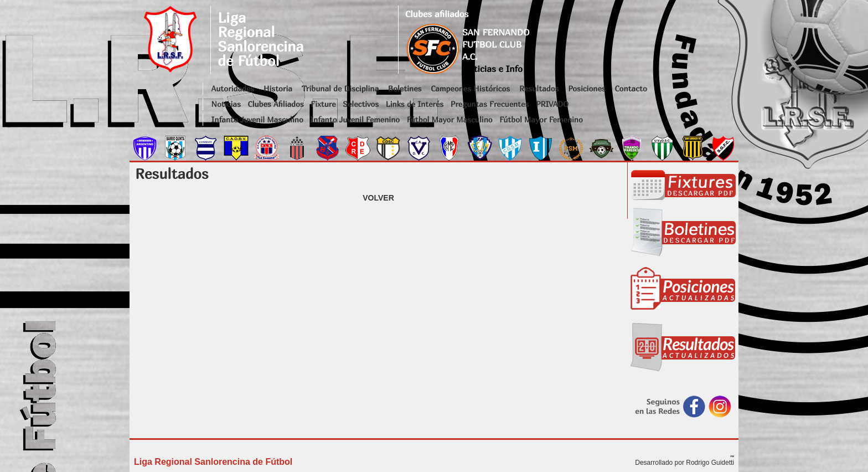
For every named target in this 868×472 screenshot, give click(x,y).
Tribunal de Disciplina (340, 88)
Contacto (631, 88)
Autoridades (233, 88)
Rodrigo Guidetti (710, 463)
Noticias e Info (492, 69)
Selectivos (361, 104)
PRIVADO (552, 104)
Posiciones (587, 88)
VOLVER (378, 198)
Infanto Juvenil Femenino (355, 119)
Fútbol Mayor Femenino (541, 119)
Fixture (323, 104)
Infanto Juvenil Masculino (257, 119)
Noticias (226, 104)
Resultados (539, 88)
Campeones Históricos (470, 88)
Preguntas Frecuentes (490, 104)
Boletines (405, 88)
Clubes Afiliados (276, 104)
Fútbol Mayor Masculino (450, 119)
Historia (278, 88)
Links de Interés (415, 104)
